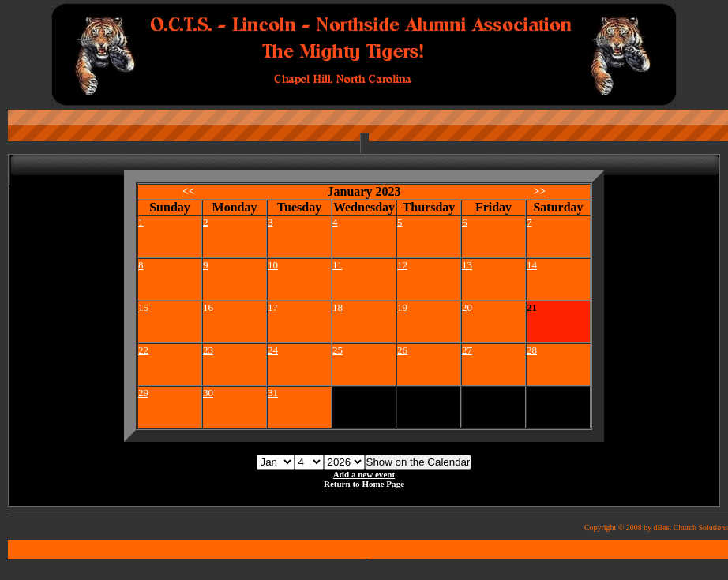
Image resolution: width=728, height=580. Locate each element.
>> (539, 191)
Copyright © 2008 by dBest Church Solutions (656, 528)
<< (189, 191)
